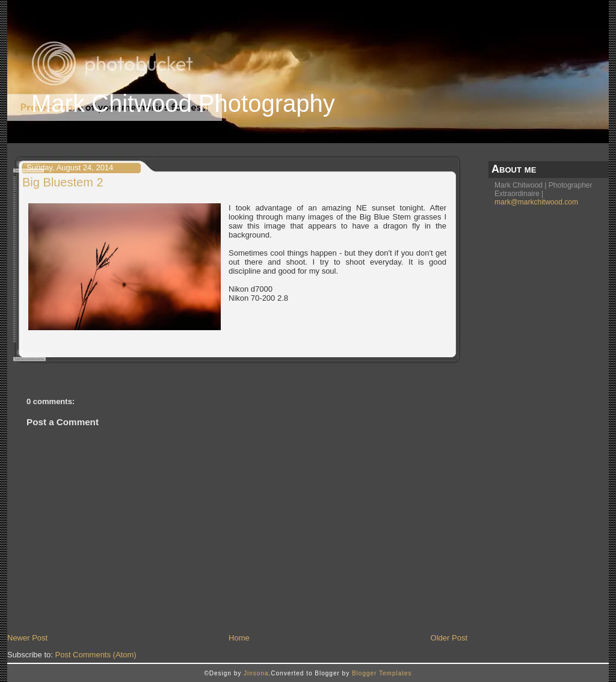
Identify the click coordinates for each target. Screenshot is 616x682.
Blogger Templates (382, 673)
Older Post (449, 638)
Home (239, 638)
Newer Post (27, 638)
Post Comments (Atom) (96, 655)
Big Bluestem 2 (63, 182)
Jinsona (256, 673)
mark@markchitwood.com (536, 202)
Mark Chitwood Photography (183, 103)
